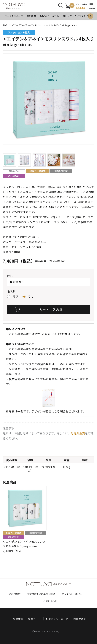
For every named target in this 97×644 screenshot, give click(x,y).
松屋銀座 (18, 619)
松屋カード (35, 619)
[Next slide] (90, 16)
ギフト (56, 16)
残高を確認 (81, 8)
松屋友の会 (80, 619)
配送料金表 (78, 433)
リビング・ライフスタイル (77, 16)
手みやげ (44, 16)
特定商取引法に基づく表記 (41, 594)
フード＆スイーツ (14, 16)
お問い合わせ (50, 601)
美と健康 (31, 16)
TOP (5, 25)
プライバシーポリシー (73, 594)
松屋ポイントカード (57, 619)
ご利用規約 (15, 594)
